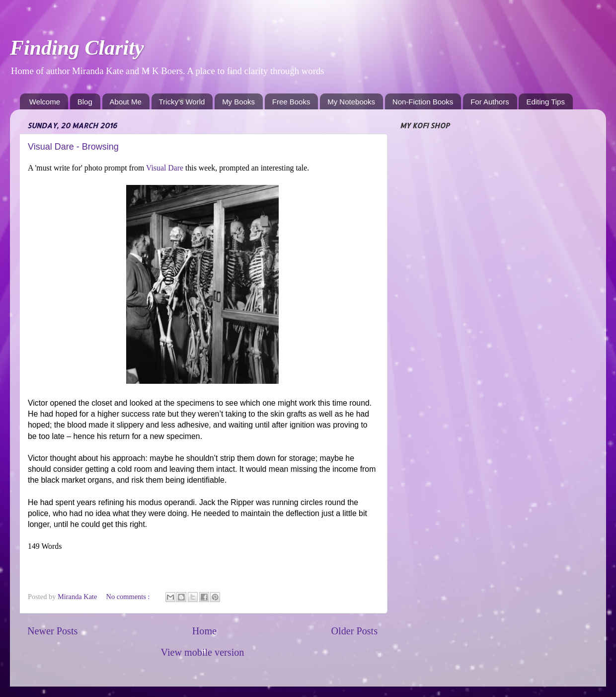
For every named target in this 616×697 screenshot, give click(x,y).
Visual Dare (166, 168)
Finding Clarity (77, 48)
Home (204, 631)
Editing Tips (545, 102)
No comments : (129, 597)
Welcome (45, 102)
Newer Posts (52, 631)
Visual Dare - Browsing (73, 147)
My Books (238, 102)
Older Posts (354, 631)
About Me (126, 102)
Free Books (291, 102)
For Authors (490, 102)
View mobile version (203, 652)
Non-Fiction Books (423, 102)
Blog (85, 102)
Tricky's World (182, 102)
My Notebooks (351, 102)
